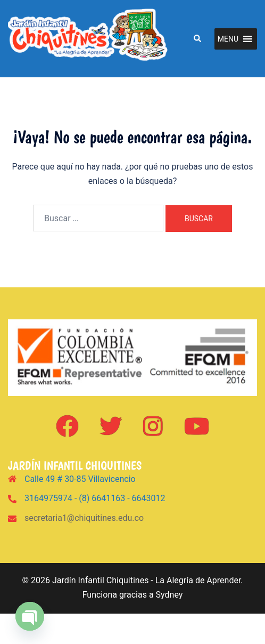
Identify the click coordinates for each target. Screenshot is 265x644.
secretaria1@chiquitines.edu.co (84, 518)
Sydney (169, 595)
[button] (197, 38)
